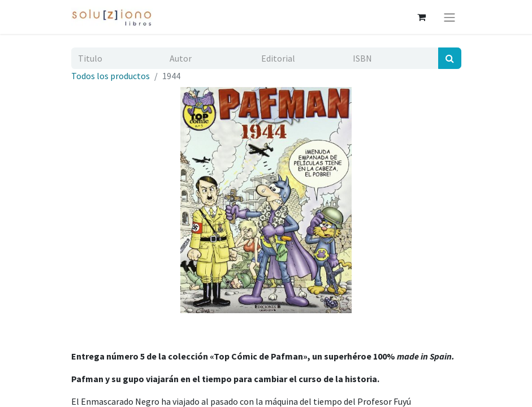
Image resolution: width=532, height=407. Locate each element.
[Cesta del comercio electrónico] (422, 17)
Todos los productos (111, 76)
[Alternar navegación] (449, 17)
